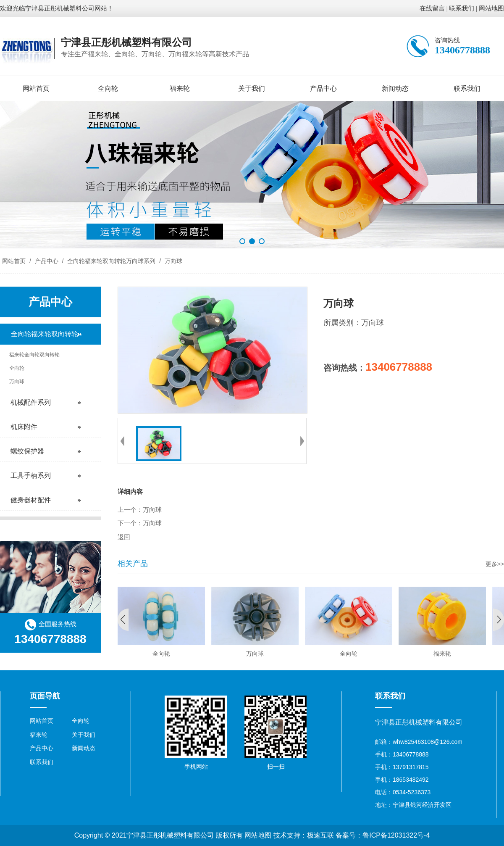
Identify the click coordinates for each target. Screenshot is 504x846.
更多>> (495, 564)
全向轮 (108, 88)
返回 (124, 537)
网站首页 (36, 88)
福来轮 (180, 88)
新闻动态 (395, 88)
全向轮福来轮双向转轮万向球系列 (111, 261)
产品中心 (323, 88)
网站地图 (491, 8)
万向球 (173, 261)
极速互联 (320, 835)
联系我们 (462, 8)
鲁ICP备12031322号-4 (396, 835)
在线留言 (432, 8)
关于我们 (252, 88)
